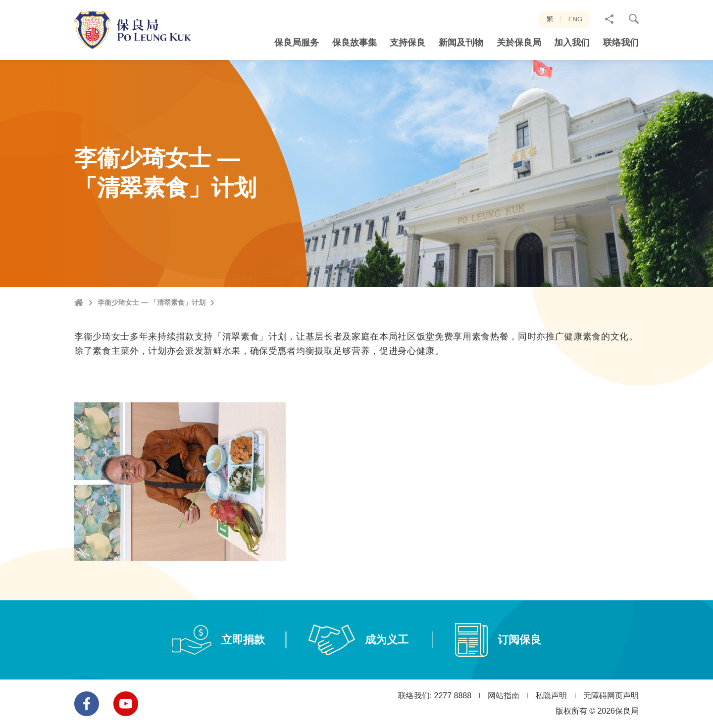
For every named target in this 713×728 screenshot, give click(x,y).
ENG (575, 19)
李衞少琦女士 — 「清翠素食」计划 (152, 302)
